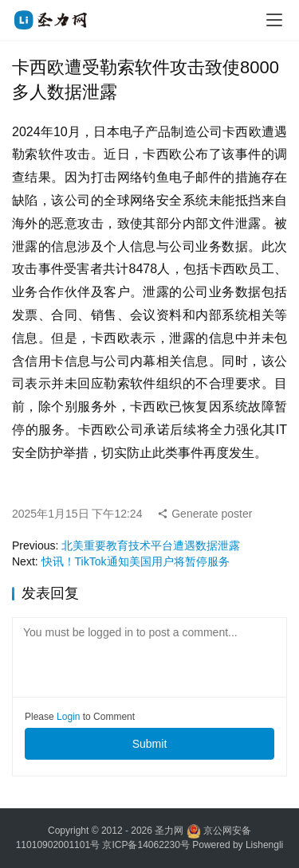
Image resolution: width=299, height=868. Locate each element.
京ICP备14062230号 (146, 845)
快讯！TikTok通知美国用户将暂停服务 (136, 561)
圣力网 (169, 831)
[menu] (274, 20)
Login (68, 717)
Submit (150, 744)
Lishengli (264, 845)
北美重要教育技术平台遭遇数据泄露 (151, 545)
